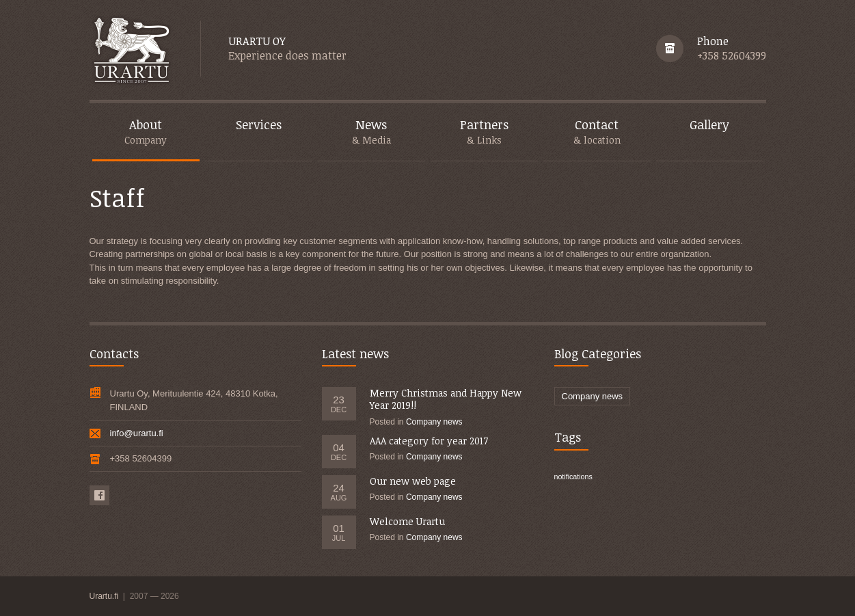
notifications (573, 477)
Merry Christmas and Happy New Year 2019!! (446, 399)
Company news (434, 422)
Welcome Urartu (407, 521)
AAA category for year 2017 (429, 441)
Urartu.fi (105, 596)
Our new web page (413, 481)
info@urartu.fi (137, 433)
